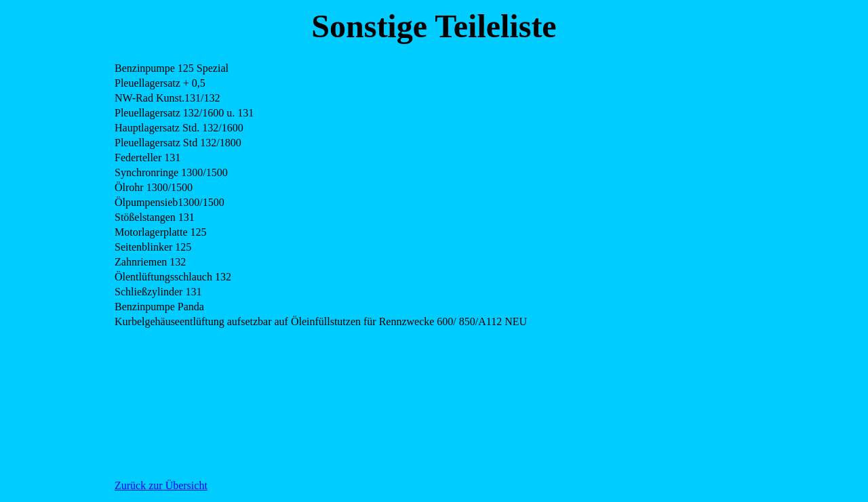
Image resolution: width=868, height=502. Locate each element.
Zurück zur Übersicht (161, 485)
